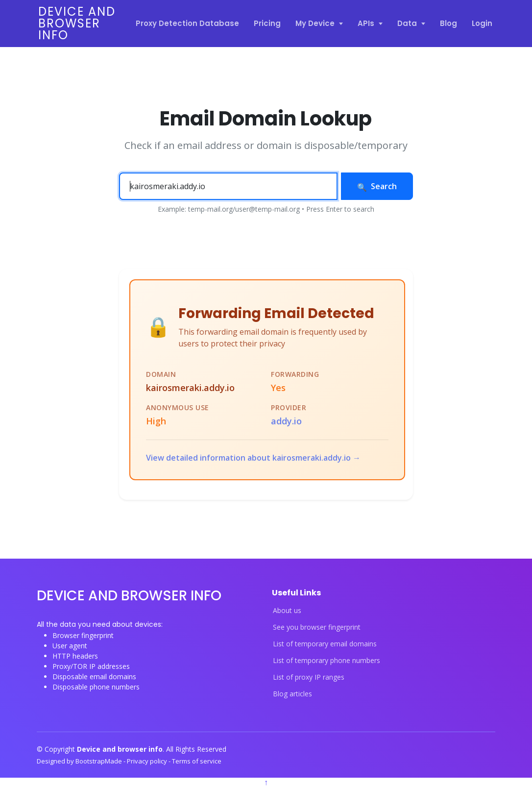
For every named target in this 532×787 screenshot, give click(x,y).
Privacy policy (148, 761)
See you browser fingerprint (317, 627)
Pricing (267, 23)
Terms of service (197, 761)
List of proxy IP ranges (309, 677)
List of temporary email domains (325, 644)
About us (287, 611)
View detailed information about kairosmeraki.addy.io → (253, 458)
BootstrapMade (99, 761)
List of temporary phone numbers (326, 661)
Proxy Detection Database (187, 23)
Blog (448, 23)
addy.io (286, 421)
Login (482, 23)
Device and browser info (77, 23)
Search (377, 186)
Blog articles (292, 694)
